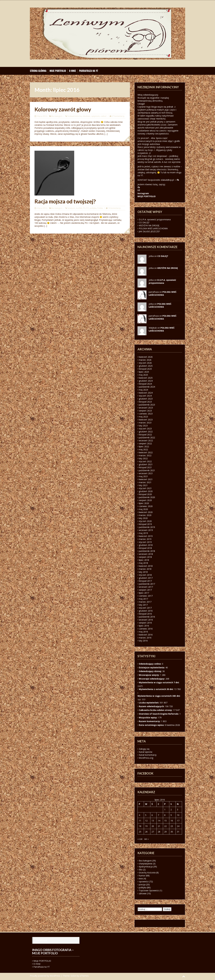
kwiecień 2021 (146, 479)
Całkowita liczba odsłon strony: (156, 710)
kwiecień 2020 (146, 512)
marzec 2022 (145, 455)
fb (178, 180)
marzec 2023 (145, 423)
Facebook (42, 940)
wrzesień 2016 (146, 620)
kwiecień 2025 (146, 378)
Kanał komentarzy (148, 755)
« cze (140, 839)
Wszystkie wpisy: (148, 718)
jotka (151, 304)
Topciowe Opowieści (149, 890)
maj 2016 (143, 632)
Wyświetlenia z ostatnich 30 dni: (156, 689)
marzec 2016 (145, 638)
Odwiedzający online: (150, 664)
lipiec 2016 (144, 626)
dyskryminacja (146, 867)
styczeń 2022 (145, 461)
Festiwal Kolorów (75, 116)
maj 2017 (143, 599)
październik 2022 (147, 438)
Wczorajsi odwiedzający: (152, 679)
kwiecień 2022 (146, 452)
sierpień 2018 (145, 557)
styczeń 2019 (145, 542)
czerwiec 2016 (146, 629)
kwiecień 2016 (146, 635)
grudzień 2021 (146, 464)
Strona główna (38, 71)
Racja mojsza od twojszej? (65, 201)
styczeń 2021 (145, 488)
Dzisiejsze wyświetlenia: (152, 667)
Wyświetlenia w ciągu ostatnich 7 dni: (159, 682)
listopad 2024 (145, 384)
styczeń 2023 (145, 429)
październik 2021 (147, 470)
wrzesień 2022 (146, 440)
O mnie (73, 71)
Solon (73, 976)
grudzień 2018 (146, 545)
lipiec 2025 (144, 372)
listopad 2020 (145, 494)
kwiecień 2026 (146, 357)
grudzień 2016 (146, 611)
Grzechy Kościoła (147, 873)
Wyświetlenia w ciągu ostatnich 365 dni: (159, 696)
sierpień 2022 (145, 443)
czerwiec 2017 (146, 596)
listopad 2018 (145, 548)
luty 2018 (143, 572)
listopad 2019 (145, 524)
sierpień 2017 (145, 590)
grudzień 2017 (146, 578)
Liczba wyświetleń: (149, 703)
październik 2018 (147, 551)
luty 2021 (143, 485)
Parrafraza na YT (88, 71)
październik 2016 (147, 617)
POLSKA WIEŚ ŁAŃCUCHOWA (153, 228)
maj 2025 (143, 375)
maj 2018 (143, 563)
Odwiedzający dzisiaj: (151, 671)
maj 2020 (143, 509)
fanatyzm (71, 208)
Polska (100, 208)
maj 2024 (143, 390)
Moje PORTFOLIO (58, 71)
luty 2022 (143, 458)
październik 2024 (147, 387)
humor (142, 876)
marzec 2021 (145, 482)
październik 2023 (147, 405)
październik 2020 (147, 497)
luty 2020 (143, 518)
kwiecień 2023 (146, 420)
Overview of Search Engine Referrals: (159, 714)
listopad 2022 (145, 435)
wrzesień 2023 (146, 408)
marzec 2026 (145, 360)
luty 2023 (143, 426)
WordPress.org (146, 758)
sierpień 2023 (145, 411)
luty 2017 (143, 605)
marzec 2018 (145, 569)
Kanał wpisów (146, 752)
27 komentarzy (118, 116)
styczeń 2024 (145, 396)
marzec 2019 (145, 539)
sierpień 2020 (145, 500)
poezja (142, 884)
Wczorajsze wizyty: (149, 675)
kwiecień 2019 (146, 536)
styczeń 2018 (145, 575)
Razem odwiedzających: (152, 706)
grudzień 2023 (146, 399)
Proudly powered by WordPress (45, 976)
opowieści (144, 882)
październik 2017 (147, 584)
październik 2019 (147, 527)
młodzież (86, 116)
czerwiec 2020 (146, 506)
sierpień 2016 (145, 623)
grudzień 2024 (146, 381)
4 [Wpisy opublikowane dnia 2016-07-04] (139, 815)
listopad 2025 (145, 369)
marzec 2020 (145, 515)
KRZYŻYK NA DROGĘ (149, 225)
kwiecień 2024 (146, 393)
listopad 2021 (145, 467)
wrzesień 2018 (146, 554)
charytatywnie (146, 864)
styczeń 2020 (145, 521)
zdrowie (143, 893)
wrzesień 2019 (146, 530)
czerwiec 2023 (146, 414)
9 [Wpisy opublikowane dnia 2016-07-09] (171, 815)
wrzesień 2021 (146, 473)
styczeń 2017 (145, 608)
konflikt (79, 208)
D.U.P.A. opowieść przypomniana (155, 219)
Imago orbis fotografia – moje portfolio (53, 951)
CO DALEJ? (144, 222)
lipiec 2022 (144, 446)
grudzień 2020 (146, 491)
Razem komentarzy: (150, 721)
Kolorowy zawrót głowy (63, 109)
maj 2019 (143, 533)
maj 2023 (143, 417)
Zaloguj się (144, 749)
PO (88, 208)
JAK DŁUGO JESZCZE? (149, 231)
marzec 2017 (145, 602)
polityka (93, 208)
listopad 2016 (145, 614)
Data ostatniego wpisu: (152, 725)
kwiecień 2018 (146, 566)
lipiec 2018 (144, 560)
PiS (84, 208)
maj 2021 (143, 476)
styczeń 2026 (145, 363)
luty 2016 (143, 641)
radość (104, 116)
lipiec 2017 (144, 593)
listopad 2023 (145, 402)
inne (141, 879)
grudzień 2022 (146, 432)
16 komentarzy (114, 208)
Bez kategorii (57, 116)
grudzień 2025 (146, 366)
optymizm (95, 116)
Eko (141, 870)
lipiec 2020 (144, 503)
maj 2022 (143, 449)
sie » (146, 839)
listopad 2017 (145, 581)
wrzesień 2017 (146, 587)
